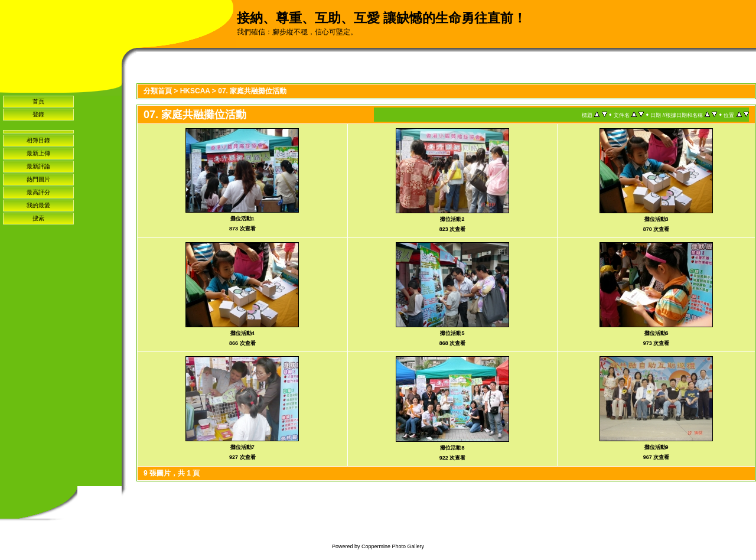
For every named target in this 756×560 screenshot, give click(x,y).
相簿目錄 (38, 140)
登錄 (38, 114)
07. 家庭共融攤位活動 (252, 91)
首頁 (38, 101)
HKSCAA (195, 91)
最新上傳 (38, 153)
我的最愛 (38, 205)
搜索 (38, 218)
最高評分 (38, 192)
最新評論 (38, 166)
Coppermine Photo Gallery (393, 546)
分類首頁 (158, 91)
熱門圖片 (38, 179)
